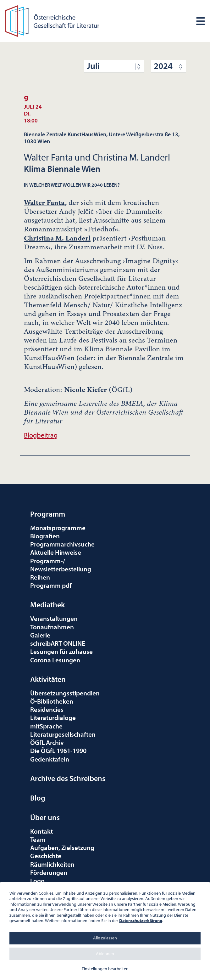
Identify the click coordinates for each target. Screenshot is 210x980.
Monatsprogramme (58, 528)
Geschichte (46, 856)
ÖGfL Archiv (47, 742)
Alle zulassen (105, 938)
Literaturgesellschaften (63, 734)
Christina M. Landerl (57, 238)
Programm (48, 514)
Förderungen (49, 872)
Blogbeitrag (41, 435)
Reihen (40, 577)
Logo (37, 881)
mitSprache (46, 726)
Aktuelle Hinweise (56, 552)
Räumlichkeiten (52, 864)
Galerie (40, 635)
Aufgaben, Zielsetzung (62, 847)
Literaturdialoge (53, 717)
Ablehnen (105, 954)
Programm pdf (51, 585)
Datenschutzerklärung (141, 921)
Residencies (47, 709)
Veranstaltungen (54, 618)
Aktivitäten (48, 679)
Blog (38, 798)
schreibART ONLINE (58, 643)
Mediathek (47, 604)
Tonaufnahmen (52, 627)
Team (38, 839)
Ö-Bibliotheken (52, 701)
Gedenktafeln (50, 759)
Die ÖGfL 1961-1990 (58, 751)
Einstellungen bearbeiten (105, 969)
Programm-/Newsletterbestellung (61, 565)
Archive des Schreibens (68, 778)
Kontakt (41, 831)
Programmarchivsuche (62, 544)
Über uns (45, 817)
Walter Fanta (44, 202)
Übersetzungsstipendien (65, 693)
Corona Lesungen (55, 660)
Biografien (45, 536)
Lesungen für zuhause (61, 651)
